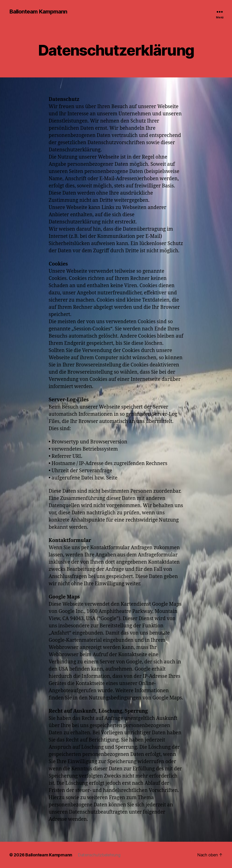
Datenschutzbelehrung (99, 855)
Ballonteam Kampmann (38, 12)
